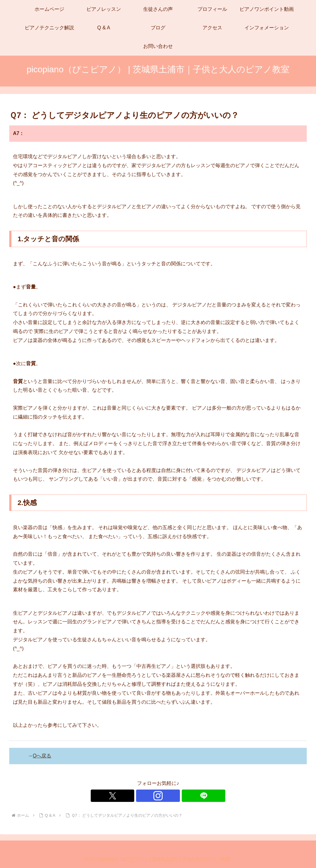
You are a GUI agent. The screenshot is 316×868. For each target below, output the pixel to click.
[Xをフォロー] (144, 796)
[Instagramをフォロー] (158, 796)
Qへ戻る (42, 756)
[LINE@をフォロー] (172, 796)
